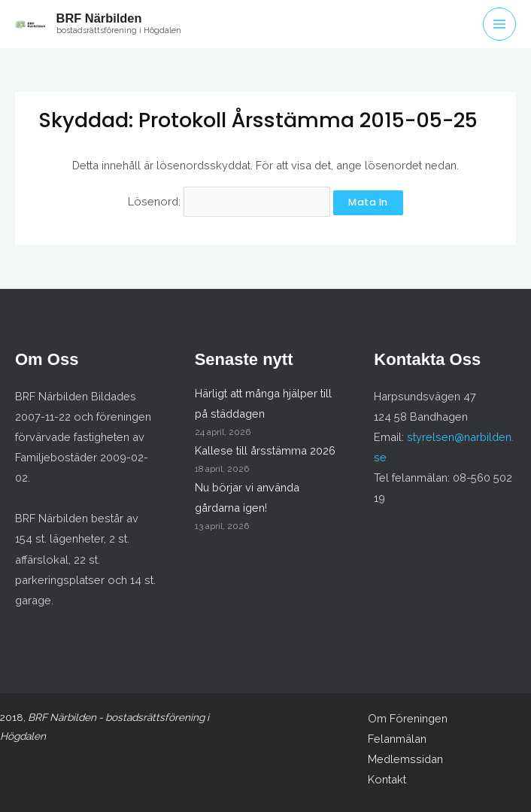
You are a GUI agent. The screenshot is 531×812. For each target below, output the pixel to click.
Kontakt (387, 779)
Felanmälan (397, 739)
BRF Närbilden (99, 18)
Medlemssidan (405, 759)
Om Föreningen (408, 718)
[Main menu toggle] (499, 24)
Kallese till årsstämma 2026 (265, 450)
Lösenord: (229, 201)
